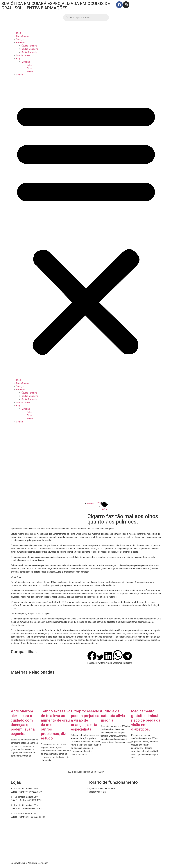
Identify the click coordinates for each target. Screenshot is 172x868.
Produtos (20, 43)
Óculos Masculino (30, 49)
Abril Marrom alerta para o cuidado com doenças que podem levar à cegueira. (23, 722)
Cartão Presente (29, 52)
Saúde (30, 71)
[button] (86, 227)
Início (19, 33)
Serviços (20, 39)
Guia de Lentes (23, 55)
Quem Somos (23, 36)
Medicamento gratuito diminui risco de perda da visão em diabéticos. (146, 720)
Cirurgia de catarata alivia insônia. (113, 716)
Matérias (26, 62)
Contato (20, 75)
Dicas (30, 68)
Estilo (30, 65)
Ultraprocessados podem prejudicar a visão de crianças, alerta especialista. (86, 720)
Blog (18, 59)
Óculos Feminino (29, 46)
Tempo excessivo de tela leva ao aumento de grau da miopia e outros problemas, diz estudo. (56, 725)
